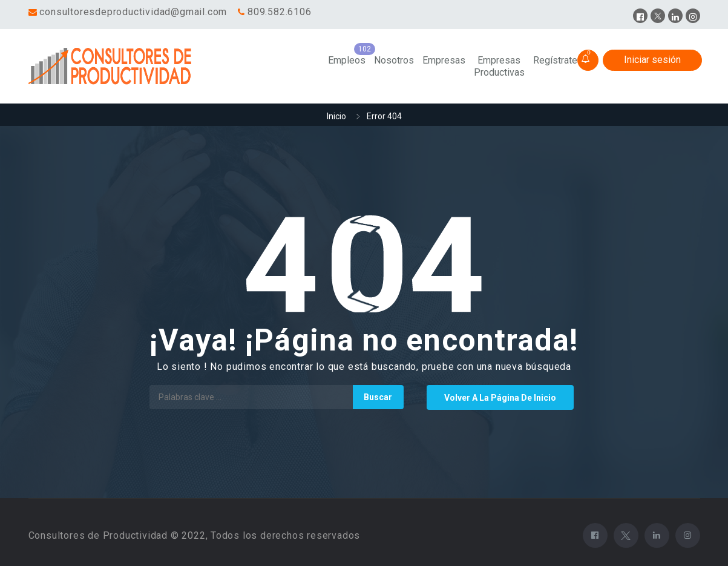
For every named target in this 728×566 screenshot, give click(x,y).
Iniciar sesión (652, 60)
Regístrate (555, 60)
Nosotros (394, 60)
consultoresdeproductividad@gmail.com (133, 12)
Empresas (444, 60)
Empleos (347, 60)
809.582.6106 (280, 12)
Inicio (336, 116)
